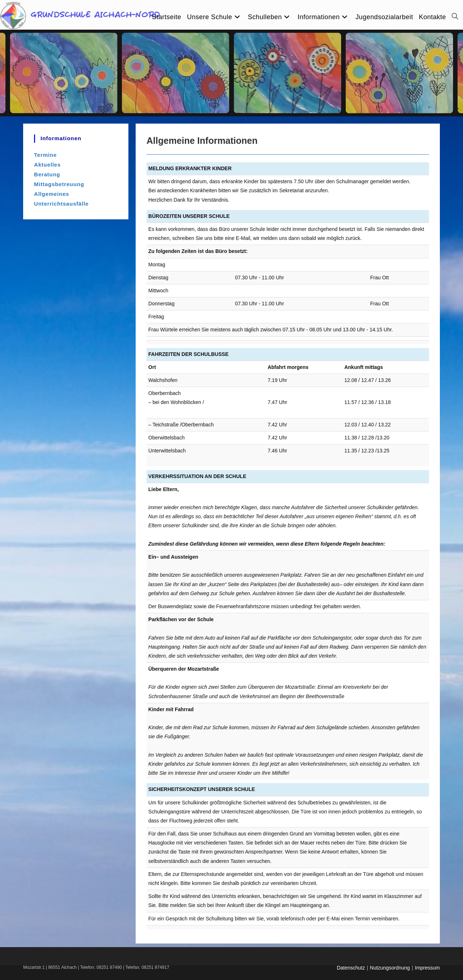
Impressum (427, 968)
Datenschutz (351, 968)
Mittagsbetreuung (59, 184)
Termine (45, 155)
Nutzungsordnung (390, 968)
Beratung (47, 174)
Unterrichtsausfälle (61, 204)
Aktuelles (47, 165)
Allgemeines (52, 194)
